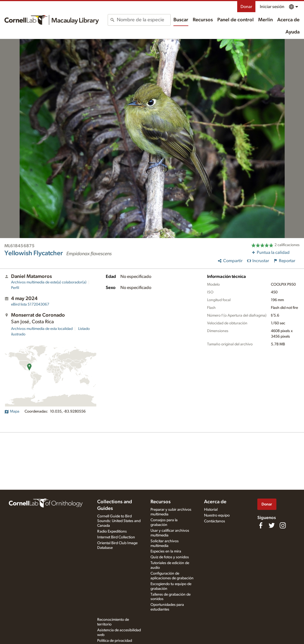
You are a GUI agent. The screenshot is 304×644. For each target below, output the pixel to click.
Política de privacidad (115, 641)
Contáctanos (215, 521)
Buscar (181, 20)
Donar (246, 7)
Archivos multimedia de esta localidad (42, 329)
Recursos (203, 20)
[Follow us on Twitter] (272, 525)
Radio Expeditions (112, 531)
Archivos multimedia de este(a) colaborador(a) (49, 282)
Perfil (15, 288)
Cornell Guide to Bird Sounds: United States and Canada (119, 521)
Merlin (265, 20)
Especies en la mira (166, 551)
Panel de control (236, 20)
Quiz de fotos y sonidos (170, 557)
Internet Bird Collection (116, 537)
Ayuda (293, 32)
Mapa (12, 411)
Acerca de (288, 20)
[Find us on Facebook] (261, 525)
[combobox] (144, 20)
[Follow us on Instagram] (283, 525)
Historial (211, 510)
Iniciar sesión (272, 7)
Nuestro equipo (217, 515)
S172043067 (30, 304)
